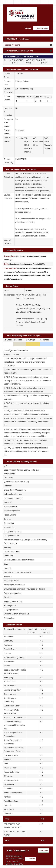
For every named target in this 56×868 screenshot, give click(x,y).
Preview (30, 859)
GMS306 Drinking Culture (17, 39)
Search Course (41, 28)
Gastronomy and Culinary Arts (19, 51)
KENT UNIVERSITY (18, 851)
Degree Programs (12, 45)
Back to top (44, 850)
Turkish (28, 28)
